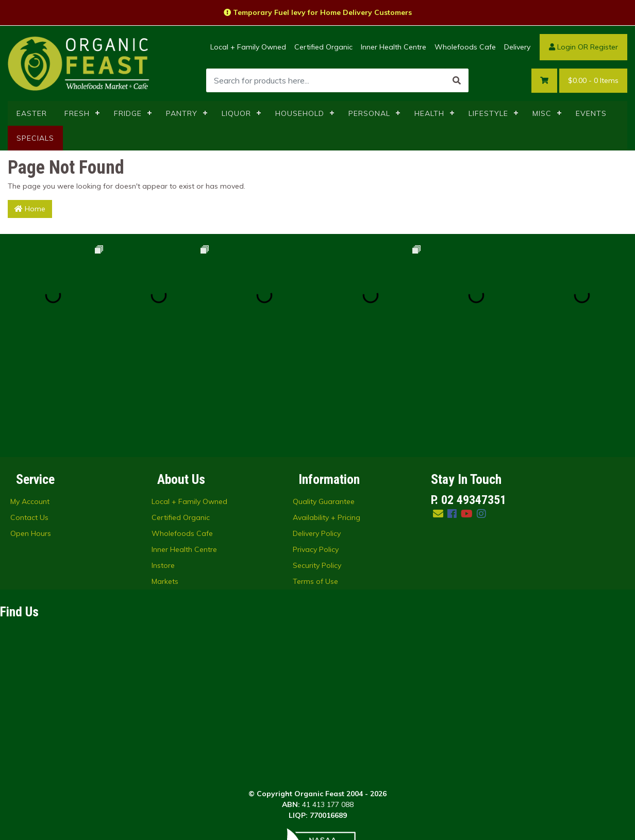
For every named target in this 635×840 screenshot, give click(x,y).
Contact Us (29, 411)
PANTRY (182, 113)
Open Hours (31, 427)
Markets (165, 475)
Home (30, 209)
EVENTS (591, 113)
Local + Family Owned (248, 47)
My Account (30, 395)
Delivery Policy (317, 427)
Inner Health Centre (394, 47)
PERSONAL (369, 113)
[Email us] (438, 407)
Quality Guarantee (324, 395)
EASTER (32, 113)
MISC (542, 113)
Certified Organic (323, 47)
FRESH (77, 113)
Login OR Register (583, 47)
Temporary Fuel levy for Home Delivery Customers (318, 12)
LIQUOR (236, 113)
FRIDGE (128, 113)
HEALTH (429, 113)
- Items (593, 81)
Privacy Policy (316, 443)
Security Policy (317, 459)
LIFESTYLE (488, 113)
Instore (163, 459)
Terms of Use (315, 475)
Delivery (517, 47)
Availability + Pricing (327, 411)
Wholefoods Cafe (465, 47)
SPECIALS (35, 138)
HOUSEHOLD (300, 113)
